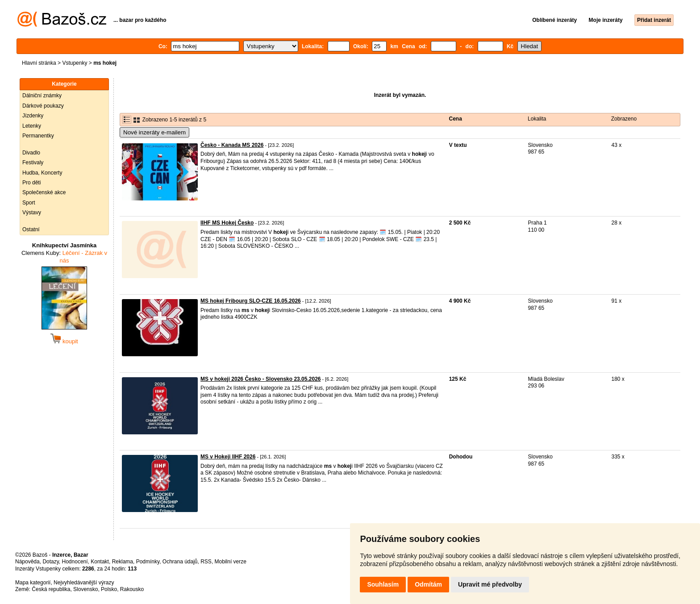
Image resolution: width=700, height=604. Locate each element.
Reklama (123, 562)
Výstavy (32, 212)
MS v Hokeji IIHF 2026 (228, 457)
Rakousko (132, 589)
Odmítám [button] (428, 584)
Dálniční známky (42, 96)
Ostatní (31, 229)
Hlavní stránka (39, 63)
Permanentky (38, 136)
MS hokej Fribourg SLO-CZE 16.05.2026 (251, 301)
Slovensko (85, 589)
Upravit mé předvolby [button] (490, 584)
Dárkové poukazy (43, 106)
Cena (456, 119)
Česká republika (51, 589)
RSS (206, 562)
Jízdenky (33, 116)
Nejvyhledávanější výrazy (84, 583)
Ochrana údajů (180, 562)
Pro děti (31, 183)
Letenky (32, 126)
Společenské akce (44, 192)
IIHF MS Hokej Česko (227, 223)
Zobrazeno (624, 119)
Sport (29, 203)
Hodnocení (75, 562)
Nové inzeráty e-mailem (154, 132)
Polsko (109, 589)
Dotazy (50, 562)
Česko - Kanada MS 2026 (232, 145)
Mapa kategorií (33, 583)
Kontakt (100, 562)
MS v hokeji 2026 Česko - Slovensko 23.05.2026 (260, 379)
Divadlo (31, 153)
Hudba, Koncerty (42, 173)
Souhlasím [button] (383, 584)
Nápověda (27, 562)
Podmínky (148, 562)
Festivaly (33, 162)
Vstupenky (75, 63)
